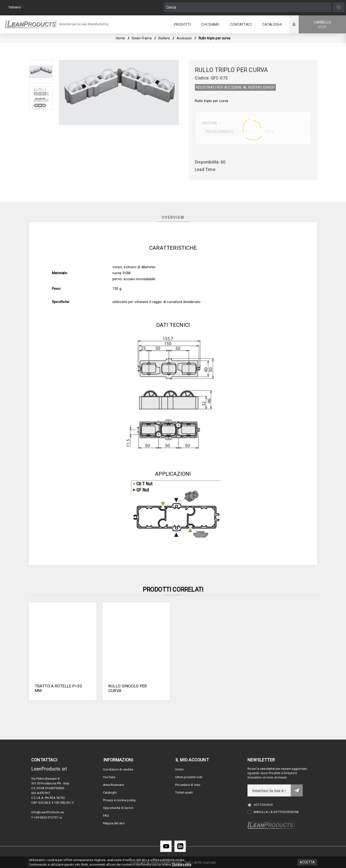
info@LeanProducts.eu (48, 812)
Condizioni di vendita (118, 769)
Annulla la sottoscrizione (276, 812)
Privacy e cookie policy (119, 800)
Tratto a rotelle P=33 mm (58, 688)
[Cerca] (248, 7)
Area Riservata (113, 785)
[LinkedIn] (180, 846)
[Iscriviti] (269, 790)
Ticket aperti (184, 792)
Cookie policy (182, 865)
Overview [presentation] (173, 217)
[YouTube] (166, 846)
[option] (41, 72)
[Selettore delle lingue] (15, 7)
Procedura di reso (188, 785)
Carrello (322, 25)
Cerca (339, 7)
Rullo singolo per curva (128, 688)
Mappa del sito (114, 823)
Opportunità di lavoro (118, 808)
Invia (297, 790)
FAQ (106, 816)
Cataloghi (110, 792)
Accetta (307, 862)
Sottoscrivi (263, 805)
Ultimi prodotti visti (189, 777)
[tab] (173, 217)
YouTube (109, 777)
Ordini (179, 769)
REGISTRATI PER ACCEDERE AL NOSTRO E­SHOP (235, 87)
